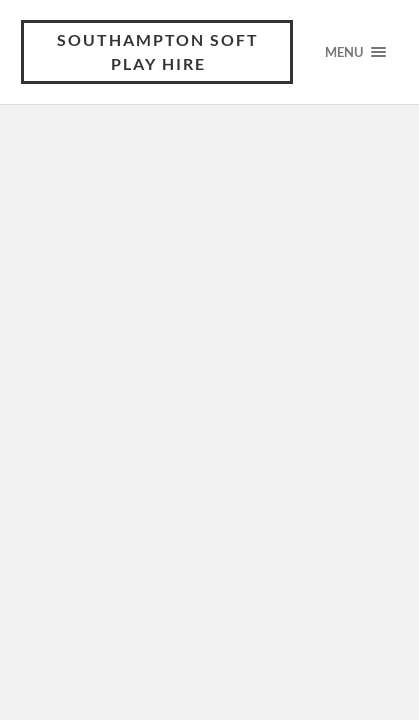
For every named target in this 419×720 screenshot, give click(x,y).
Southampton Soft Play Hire (158, 51)
